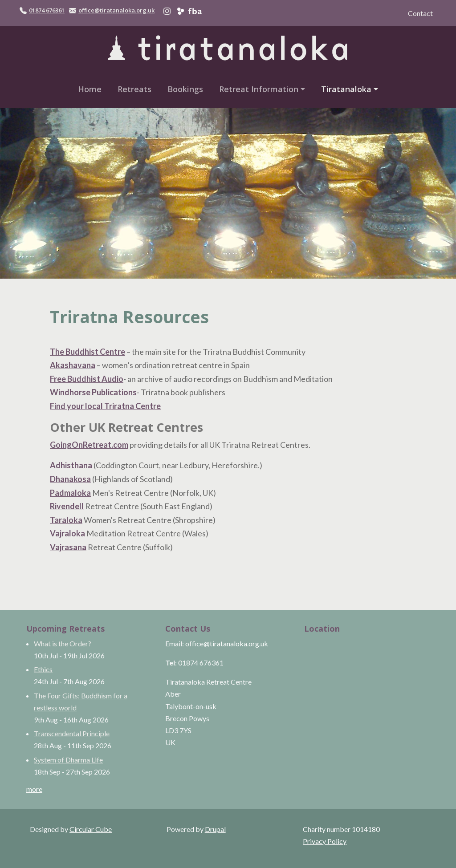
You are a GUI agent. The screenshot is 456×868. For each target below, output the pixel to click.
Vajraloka (67, 533)
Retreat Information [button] (259, 89)
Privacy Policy (325, 841)
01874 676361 (47, 10)
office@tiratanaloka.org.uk (116, 10)
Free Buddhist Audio (87, 379)
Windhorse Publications (93, 392)
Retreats (134, 89)
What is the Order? (63, 643)
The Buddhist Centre (88, 352)
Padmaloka (70, 493)
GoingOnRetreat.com (89, 445)
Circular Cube (91, 829)
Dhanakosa (70, 479)
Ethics (43, 669)
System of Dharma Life (68, 760)
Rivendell (67, 506)
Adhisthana (71, 465)
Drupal (215, 829)
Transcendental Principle (72, 733)
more (34, 789)
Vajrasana (68, 547)
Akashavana (73, 365)
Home (90, 89)
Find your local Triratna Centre (105, 406)
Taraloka (66, 520)
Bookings (185, 89)
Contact (420, 13)
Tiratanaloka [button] (346, 89)
